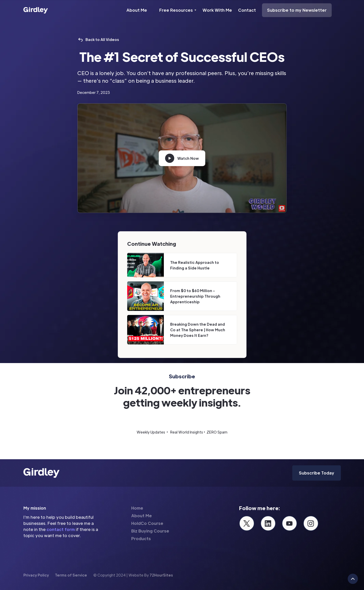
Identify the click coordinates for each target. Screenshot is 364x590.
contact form (61, 529)
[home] (36, 10)
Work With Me (217, 10)
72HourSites (161, 575)
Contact (247, 10)
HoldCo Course (147, 523)
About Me (137, 10)
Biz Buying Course (150, 531)
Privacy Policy (36, 575)
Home (137, 508)
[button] (178, 10)
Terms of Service (71, 575)
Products (141, 538)
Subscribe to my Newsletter (297, 10)
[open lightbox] (182, 158)
